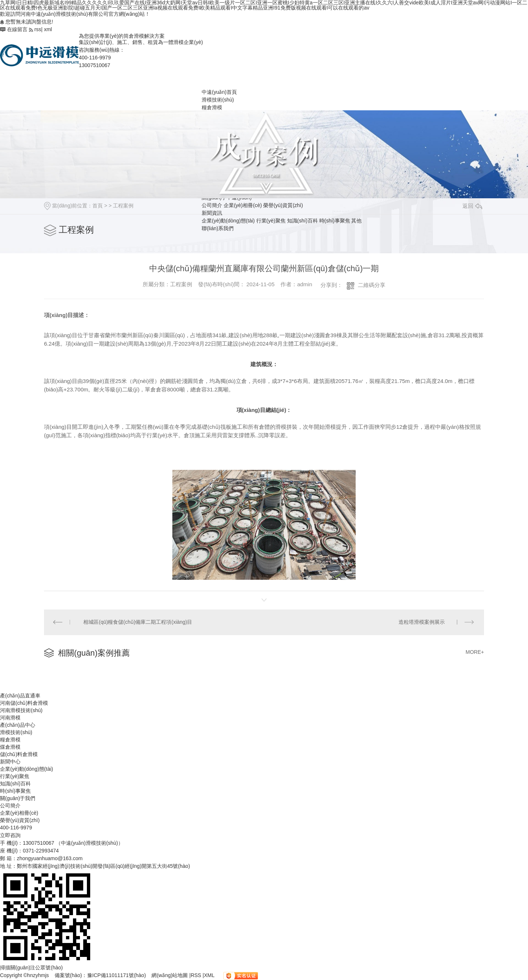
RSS (197, 975)
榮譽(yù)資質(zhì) (20, 820)
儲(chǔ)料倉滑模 (19, 754)
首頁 (98, 206)
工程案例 (123, 206)
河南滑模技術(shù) (21, 710)
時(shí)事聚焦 (335, 221)
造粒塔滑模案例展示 (422, 622)
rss (35, 29)
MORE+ (475, 652)
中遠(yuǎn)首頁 (219, 92)
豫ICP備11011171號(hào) (117, 975)
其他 (356, 221)
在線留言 (14, 29)
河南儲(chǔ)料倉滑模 (24, 703)
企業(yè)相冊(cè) (19, 813)
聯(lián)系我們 (218, 228)
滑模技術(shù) (218, 100)
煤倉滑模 (10, 747)
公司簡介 (10, 806)
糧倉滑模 (212, 107)
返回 (472, 206)
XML (210, 975)
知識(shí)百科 (302, 221)
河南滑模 (10, 718)
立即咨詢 (10, 835)
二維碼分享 (372, 285)
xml (48, 29)
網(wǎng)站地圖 (170, 975)
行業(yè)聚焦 (271, 221)
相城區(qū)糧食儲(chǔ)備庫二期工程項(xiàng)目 (138, 622)
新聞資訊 (212, 213)
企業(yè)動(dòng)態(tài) (228, 221)
